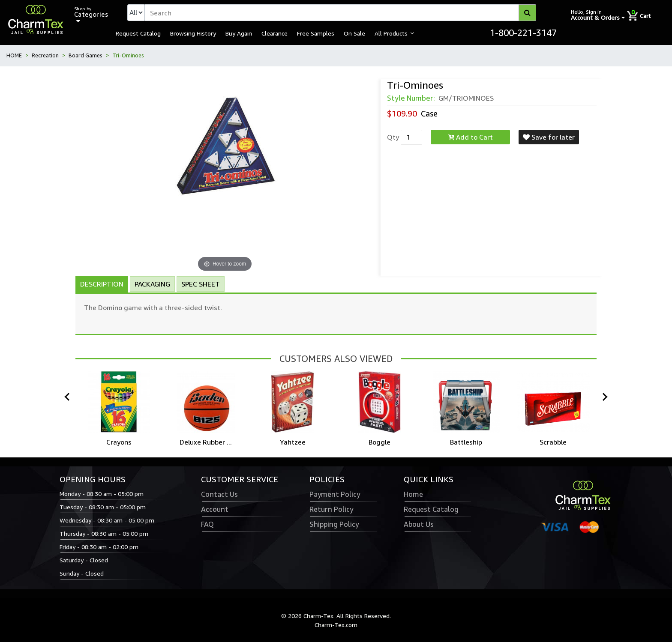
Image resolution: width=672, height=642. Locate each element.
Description (102, 284)
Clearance (274, 33)
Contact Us (219, 494)
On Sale (354, 33)
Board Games (85, 55)
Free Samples (316, 33)
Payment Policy (335, 494)
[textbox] (340, 13)
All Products (391, 33)
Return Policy (331, 509)
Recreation (45, 55)
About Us (419, 524)
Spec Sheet (201, 284)
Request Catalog (138, 33)
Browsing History (193, 33)
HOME (14, 55)
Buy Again (239, 33)
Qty (393, 137)
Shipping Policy (334, 524)
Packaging (152, 284)
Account (215, 509)
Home (413, 494)
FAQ (207, 524)
